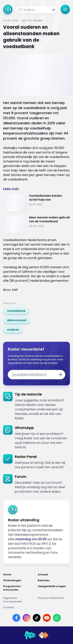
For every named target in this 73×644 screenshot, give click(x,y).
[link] (16, 311)
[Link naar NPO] (44, 635)
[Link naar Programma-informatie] (19, 588)
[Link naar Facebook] (16, 618)
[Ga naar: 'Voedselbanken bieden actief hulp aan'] (36, 203)
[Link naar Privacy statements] (54, 600)
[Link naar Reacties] (54, 580)
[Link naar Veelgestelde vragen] (54, 588)
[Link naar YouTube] (47, 618)
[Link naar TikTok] (37, 618)
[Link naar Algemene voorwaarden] (19, 600)
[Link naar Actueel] (54, 575)
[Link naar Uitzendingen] (19, 580)
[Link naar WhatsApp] (57, 618)
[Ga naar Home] (8, 9)
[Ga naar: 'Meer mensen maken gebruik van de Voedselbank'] (36, 224)
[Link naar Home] (19, 575)
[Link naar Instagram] (26, 618)
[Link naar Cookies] (36, 607)
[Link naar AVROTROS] (30, 635)
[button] (53, 10)
